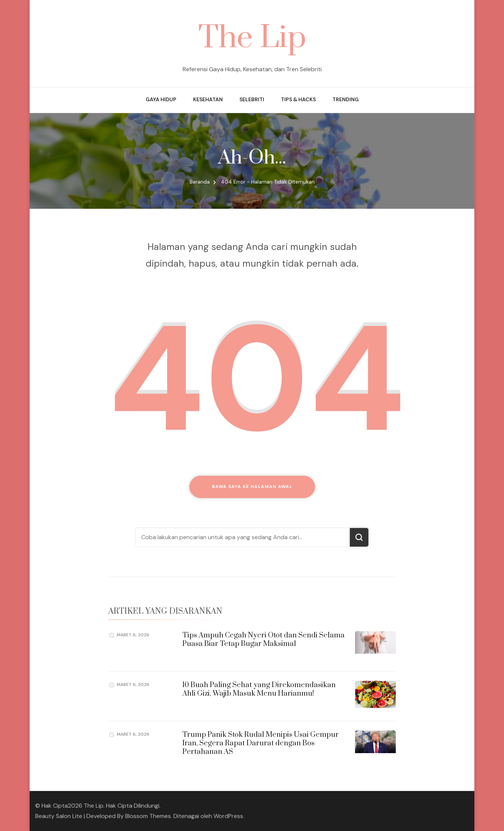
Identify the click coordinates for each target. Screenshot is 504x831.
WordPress (228, 816)
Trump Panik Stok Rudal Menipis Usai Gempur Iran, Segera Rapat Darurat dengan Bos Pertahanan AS (261, 743)
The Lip (252, 38)
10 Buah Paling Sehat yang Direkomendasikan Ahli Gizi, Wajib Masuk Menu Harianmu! (259, 689)
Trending (346, 99)
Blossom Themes (148, 816)
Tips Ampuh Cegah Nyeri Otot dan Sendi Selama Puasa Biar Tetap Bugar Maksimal (263, 640)
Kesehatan (208, 99)
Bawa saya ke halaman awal (252, 487)
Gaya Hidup (161, 99)
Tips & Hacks (298, 99)
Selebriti (252, 99)
